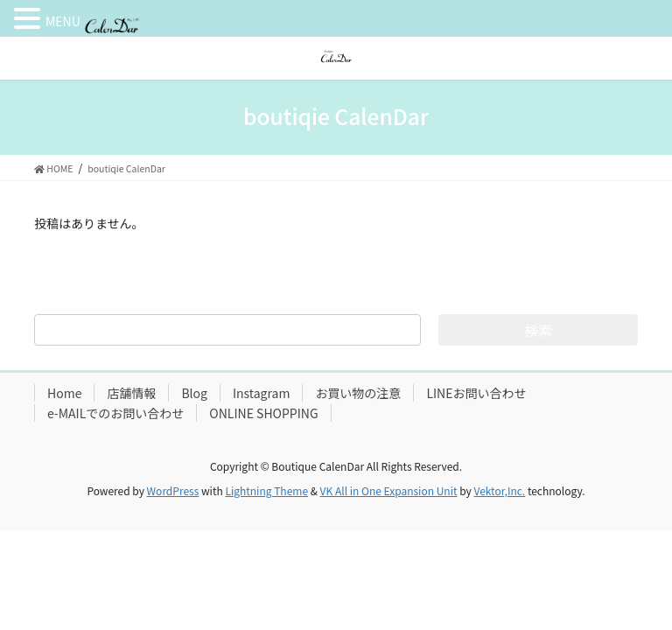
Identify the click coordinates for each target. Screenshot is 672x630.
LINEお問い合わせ (476, 393)
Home (64, 393)
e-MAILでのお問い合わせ (115, 413)
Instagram (261, 393)
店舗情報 (131, 393)
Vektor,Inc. (499, 490)
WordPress (173, 490)
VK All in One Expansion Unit (389, 490)
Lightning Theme (266, 490)
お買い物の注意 (358, 393)
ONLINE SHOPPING (263, 413)
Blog (194, 393)
